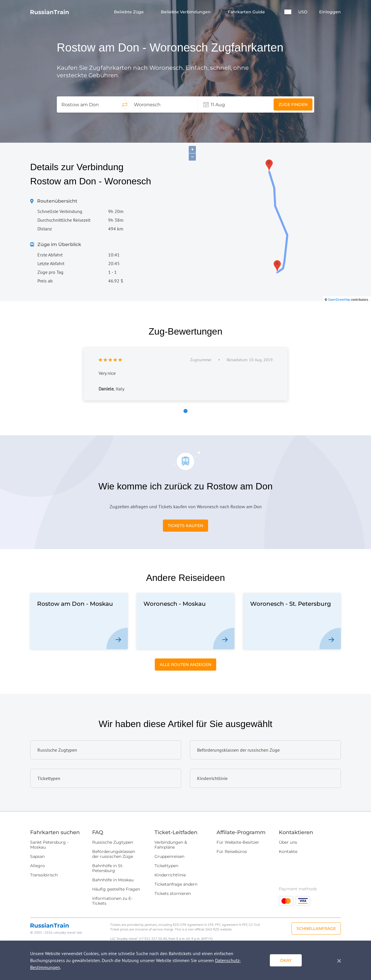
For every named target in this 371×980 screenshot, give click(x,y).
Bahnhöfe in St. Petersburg (108, 868)
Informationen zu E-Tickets (112, 901)
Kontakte (288, 851)
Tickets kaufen (185, 526)
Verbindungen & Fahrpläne (171, 845)
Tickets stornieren (173, 893)
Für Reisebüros (232, 851)
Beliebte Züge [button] (129, 12)
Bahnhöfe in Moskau (113, 880)
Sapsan (37, 856)
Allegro (38, 866)
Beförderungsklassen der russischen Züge (114, 854)
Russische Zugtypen (113, 842)
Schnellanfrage (316, 928)
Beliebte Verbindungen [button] (186, 12)
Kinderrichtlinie (170, 875)
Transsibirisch (44, 875)
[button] (288, 12)
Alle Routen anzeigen (185, 665)
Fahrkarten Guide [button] (247, 12)
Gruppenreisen (169, 856)
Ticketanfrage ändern (176, 884)
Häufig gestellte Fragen (116, 889)
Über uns (288, 842)
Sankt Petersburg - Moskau (49, 845)
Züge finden (293, 104)
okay (286, 960)
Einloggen (330, 12)
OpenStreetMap (339, 300)
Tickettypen (166, 866)
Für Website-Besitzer (238, 842)
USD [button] (303, 12)
